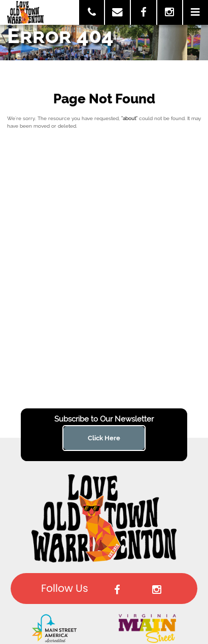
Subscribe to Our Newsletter (104, 419)
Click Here (104, 438)
